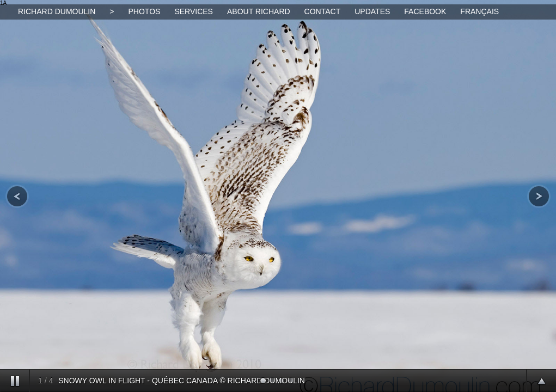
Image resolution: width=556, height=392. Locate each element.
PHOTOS (145, 11)
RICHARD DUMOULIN (57, 11)
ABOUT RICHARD (259, 11)
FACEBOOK (425, 11)
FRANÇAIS (479, 11)
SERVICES (194, 11)
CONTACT (323, 11)
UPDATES (372, 11)
